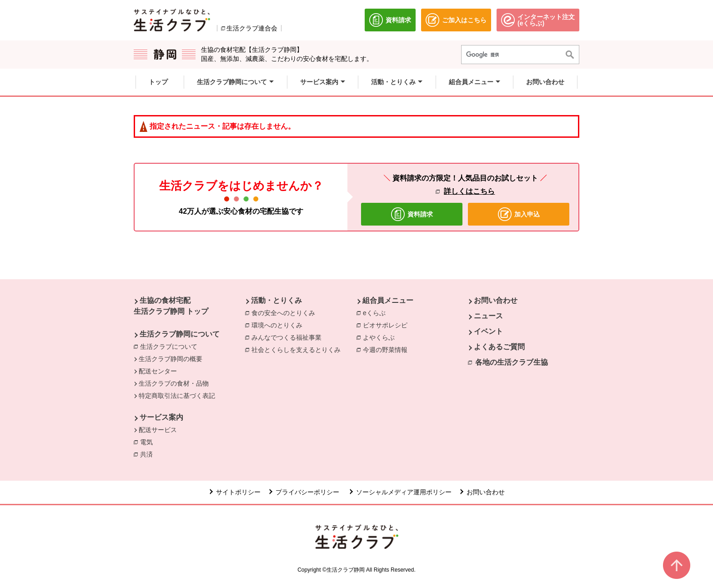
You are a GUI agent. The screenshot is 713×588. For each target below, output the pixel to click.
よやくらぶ (381, 337)
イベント (488, 331)
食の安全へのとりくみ (286, 312)
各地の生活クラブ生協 (512, 362)
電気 (149, 442)
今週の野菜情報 (387, 349)
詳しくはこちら (469, 191)
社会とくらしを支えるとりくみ (298, 349)
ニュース (488, 316)
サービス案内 (161, 417)
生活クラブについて (169, 347)
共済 (149, 454)
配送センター (158, 371)
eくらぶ (377, 312)
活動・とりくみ (276, 300)
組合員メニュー (388, 300)
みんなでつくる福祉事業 (289, 337)
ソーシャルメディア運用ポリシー (404, 492)
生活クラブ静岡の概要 (171, 359)
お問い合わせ (496, 300)
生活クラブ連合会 (252, 28)
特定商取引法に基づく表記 (177, 396)
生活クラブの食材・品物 (174, 383)
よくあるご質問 (499, 347)
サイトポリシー (238, 492)
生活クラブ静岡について (180, 334)
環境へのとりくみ (279, 325)
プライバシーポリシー (308, 492)
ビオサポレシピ (387, 325)
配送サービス (158, 430)
